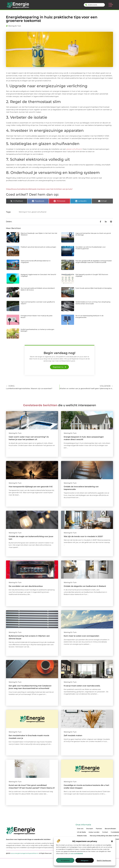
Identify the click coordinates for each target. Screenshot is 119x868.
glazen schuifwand (74, 149)
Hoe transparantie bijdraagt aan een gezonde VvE (31, 487)
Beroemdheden (110, 829)
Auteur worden (94, 832)
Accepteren (65, 860)
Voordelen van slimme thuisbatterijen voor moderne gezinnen (91, 248)
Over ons (80, 829)
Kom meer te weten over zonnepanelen (81, 636)
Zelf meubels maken (73, 735)
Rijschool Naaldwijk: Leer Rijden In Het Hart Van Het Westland (39, 234)
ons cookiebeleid (77, 853)
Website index (82, 836)
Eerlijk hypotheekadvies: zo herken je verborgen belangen (37, 330)
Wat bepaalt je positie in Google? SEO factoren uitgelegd (92, 275)
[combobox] (94, 5)
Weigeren (85, 860)
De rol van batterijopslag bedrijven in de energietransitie (89, 316)
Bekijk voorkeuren (104, 860)
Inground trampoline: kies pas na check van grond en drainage (93, 234)
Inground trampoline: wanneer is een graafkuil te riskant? (38, 303)
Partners (99, 829)
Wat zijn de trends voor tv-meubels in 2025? (83, 536)
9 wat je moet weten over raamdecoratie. (82, 686)
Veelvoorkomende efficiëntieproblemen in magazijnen (36, 262)
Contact (105, 832)
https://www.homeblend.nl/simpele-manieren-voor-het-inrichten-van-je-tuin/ (39, 189)
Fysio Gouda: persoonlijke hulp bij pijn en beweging (93, 288)
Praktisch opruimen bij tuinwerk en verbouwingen (38, 247)
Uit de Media (81, 832)
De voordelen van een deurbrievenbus (26, 586)
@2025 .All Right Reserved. (29, 853)
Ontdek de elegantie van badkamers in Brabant (85, 586)
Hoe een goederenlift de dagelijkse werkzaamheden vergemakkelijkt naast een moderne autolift (94, 262)
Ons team (90, 829)
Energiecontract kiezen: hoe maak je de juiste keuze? (36, 316)
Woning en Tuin (15, 26)
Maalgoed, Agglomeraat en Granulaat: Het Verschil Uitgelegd (38, 275)
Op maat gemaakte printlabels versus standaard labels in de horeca (38, 289)
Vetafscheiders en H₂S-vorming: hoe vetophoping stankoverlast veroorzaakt (93, 303)
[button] (112, 841)
